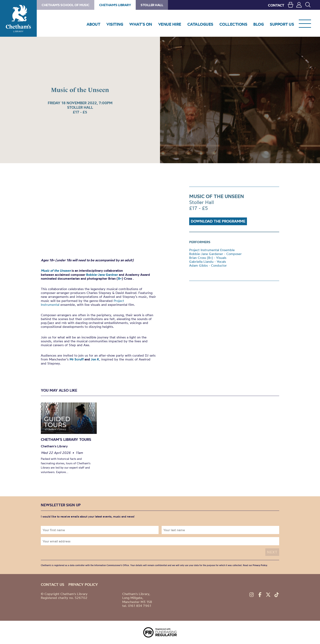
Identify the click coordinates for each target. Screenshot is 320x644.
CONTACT (276, 5)
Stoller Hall (152, 5)
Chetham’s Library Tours (66, 439)
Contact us (53, 585)
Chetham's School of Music (66, 5)
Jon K (95, 359)
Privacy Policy (260, 565)
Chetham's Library (18, 18)
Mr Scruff (77, 359)
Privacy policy (83, 585)
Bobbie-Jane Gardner (102, 275)
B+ (120, 278)
